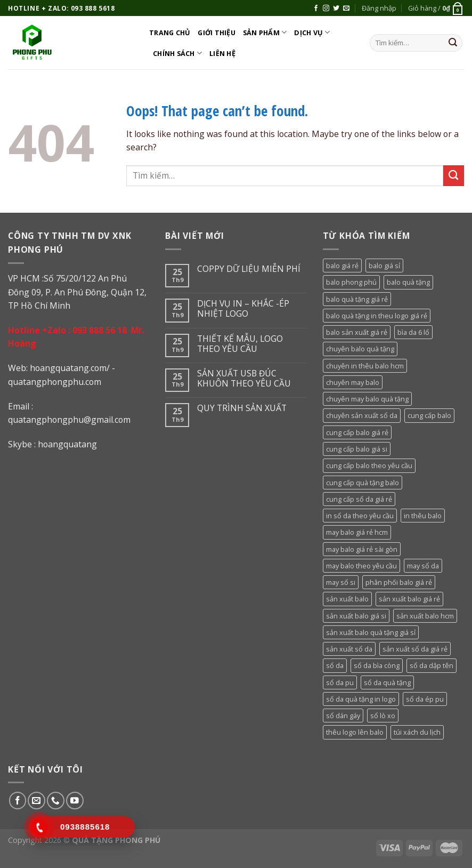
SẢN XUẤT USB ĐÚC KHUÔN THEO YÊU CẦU (244, 379)
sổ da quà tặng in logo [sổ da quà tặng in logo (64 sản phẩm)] (361, 699)
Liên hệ (222, 53)
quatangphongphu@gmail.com (69, 420)
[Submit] (453, 43)
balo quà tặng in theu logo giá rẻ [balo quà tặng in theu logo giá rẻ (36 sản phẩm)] (377, 316)
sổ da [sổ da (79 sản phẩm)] (335, 665)
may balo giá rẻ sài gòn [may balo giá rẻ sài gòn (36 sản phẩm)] (362, 549)
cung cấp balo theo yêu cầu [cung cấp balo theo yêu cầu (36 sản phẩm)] (369, 465)
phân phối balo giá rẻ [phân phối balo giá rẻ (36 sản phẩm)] (399, 582)
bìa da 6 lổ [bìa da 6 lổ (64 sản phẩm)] (413, 332)
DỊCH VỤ (312, 32)
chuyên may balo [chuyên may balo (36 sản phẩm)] (353, 382)
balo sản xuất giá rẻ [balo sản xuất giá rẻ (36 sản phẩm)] (357, 332)
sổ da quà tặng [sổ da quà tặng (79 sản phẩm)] (387, 682)
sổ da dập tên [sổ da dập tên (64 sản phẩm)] (432, 665)
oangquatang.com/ (72, 368)
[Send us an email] (346, 9)
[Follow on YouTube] (75, 801)
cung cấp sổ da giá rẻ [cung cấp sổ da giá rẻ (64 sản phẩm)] (359, 499)
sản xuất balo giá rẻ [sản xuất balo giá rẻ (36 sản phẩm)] (409, 599)
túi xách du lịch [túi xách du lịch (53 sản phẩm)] (417, 732)
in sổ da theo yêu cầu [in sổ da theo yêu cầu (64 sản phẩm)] (360, 516)
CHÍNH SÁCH (177, 53)
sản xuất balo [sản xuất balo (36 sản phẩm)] (347, 599)
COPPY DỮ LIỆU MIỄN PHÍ (249, 269)
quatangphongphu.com (55, 382)
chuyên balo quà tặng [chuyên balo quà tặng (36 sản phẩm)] (360, 349)
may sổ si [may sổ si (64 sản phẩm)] (341, 582)
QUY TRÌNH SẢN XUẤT (242, 408)
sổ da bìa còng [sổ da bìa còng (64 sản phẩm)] (377, 665)
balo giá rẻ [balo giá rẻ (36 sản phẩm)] (342, 266)
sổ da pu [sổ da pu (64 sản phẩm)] (340, 682)
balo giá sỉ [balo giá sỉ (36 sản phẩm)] (384, 266)
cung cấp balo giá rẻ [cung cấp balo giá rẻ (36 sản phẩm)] (357, 432)
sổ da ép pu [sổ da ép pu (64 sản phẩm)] (425, 699)
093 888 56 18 (100, 330)
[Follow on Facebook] (316, 9)
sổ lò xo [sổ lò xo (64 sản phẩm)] (383, 716)
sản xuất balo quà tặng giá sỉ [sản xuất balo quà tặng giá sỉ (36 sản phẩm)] (371, 632)
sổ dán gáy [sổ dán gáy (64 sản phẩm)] (343, 716)
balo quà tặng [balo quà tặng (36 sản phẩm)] (408, 282)
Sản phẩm (265, 32)
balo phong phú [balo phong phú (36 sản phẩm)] (351, 282)
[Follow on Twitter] (336, 9)
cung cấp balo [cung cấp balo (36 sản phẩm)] (429, 415)
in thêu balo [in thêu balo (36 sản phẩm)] (423, 516)
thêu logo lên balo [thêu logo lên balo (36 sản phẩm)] (355, 732)
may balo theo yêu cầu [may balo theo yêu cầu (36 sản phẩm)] (361, 566)
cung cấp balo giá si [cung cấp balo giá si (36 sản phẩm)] (357, 449)
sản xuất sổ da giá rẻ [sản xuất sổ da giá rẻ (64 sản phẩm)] (415, 649)
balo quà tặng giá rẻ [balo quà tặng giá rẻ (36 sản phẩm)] (357, 299)
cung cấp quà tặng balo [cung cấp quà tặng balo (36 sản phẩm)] (363, 483)
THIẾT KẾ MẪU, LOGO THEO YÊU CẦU (240, 344)
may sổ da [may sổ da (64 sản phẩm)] (423, 566)
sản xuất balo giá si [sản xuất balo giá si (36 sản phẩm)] (356, 616)
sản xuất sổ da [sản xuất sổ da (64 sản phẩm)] (349, 649)
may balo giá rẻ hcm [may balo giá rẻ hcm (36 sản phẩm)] (357, 532)
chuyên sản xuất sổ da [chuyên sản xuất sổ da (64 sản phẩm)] (362, 415)
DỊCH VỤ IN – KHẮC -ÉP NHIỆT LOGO (243, 309)
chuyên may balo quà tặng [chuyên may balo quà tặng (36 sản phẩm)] (367, 399)
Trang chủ (170, 33)
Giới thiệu (217, 33)
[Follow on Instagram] (326, 9)
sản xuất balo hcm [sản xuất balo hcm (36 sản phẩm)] (425, 616)
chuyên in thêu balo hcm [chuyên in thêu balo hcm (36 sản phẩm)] (365, 366)
